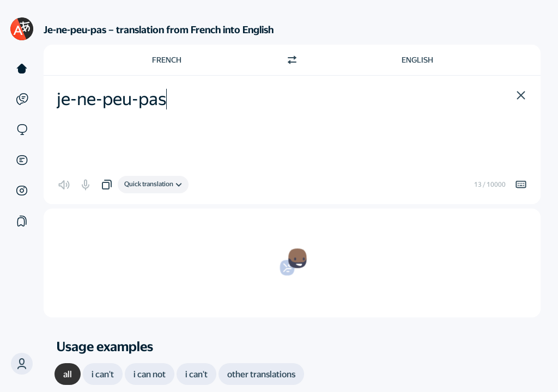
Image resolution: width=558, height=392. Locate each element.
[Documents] (22, 160)
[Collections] (22, 221)
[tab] (68, 374)
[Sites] (22, 130)
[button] (22, 364)
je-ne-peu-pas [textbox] (111, 99)
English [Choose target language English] (417, 60)
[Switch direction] (292, 60)
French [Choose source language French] (167, 60)
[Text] (22, 69)
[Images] (22, 191)
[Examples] (22, 99)
